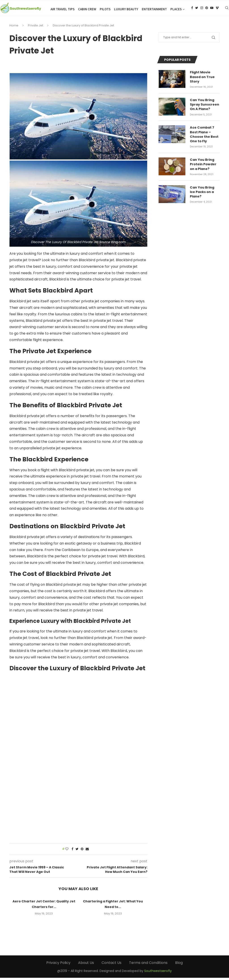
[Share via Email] (87, 852)
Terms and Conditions (148, 965)
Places (176, 9)
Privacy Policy (58, 965)
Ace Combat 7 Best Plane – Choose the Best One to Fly (204, 136)
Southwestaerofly (158, 973)
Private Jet (36, 28)
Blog (179, 965)
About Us (86, 965)
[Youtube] (212, 9)
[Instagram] (202, 9)
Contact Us (111, 965)
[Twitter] (197, 9)
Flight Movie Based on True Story (202, 79)
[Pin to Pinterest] (82, 852)
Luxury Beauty (126, 9)
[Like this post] (67, 852)
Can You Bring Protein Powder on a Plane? (203, 165)
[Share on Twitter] (77, 852)
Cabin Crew (87, 9)
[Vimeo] (217, 9)
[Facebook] (192, 9)
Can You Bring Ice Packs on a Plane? (205, 192)
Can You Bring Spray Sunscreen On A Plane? (205, 106)
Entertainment (154, 9)
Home (14, 28)
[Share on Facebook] (72, 852)
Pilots (105, 9)
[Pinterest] (207, 9)
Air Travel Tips (63, 9)
